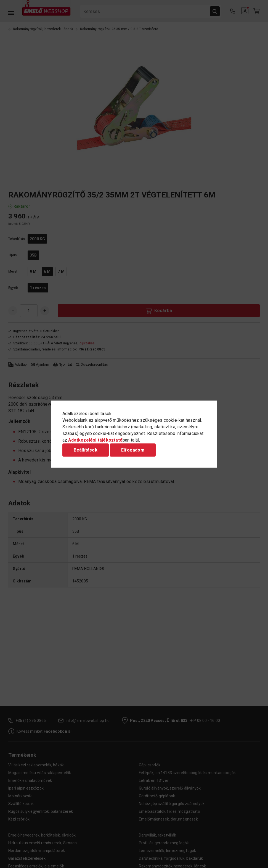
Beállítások (86, 450)
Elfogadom (133, 450)
